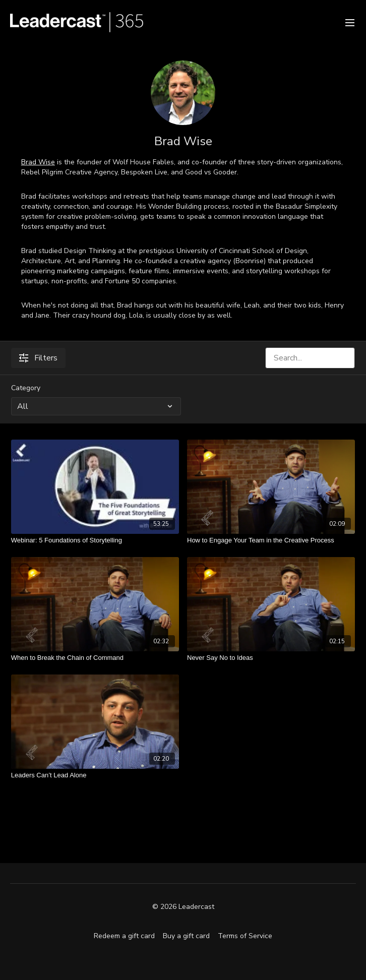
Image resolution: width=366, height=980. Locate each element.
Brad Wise (38, 162)
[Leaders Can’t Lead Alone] (95, 775)
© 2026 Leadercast (183, 907)
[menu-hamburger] (350, 22)
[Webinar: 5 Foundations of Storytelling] (95, 540)
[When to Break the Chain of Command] (95, 658)
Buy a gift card (186, 936)
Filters (38, 358)
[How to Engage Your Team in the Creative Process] (271, 540)
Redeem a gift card (124, 936)
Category (26, 388)
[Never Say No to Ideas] (271, 658)
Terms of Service (245, 936)
